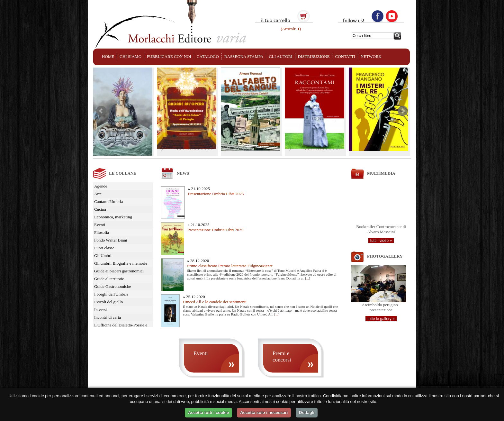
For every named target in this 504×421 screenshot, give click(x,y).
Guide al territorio (109, 279)
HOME (108, 56)
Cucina (100, 209)
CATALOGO (208, 56)
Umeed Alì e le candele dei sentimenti (215, 302)
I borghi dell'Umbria (111, 294)
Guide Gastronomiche (113, 286)
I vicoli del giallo (108, 302)
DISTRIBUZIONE (314, 56)
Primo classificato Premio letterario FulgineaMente (230, 266)
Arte (98, 194)
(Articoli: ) (290, 29)
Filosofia (102, 232)
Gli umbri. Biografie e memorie (121, 263)
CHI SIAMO (130, 56)
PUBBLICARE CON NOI (169, 56)
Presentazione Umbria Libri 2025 (216, 194)
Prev (101, 111)
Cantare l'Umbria (108, 201)
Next (403, 111)
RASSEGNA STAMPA (244, 56)
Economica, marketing (113, 217)
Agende (101, 186)
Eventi (100, 225)
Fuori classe (104, 248)
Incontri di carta (108, 317)
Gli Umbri (103, 256)
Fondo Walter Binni (111, 240)
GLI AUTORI (280, 56)
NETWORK (371, 56)
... (308, 278)
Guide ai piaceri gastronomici (119, 271)
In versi (100, 310)
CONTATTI (345, 56)
